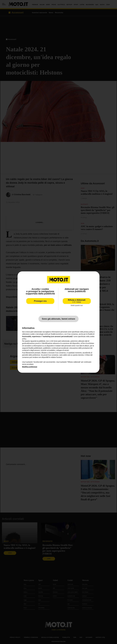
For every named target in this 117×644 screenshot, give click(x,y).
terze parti (57, 341)
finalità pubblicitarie (35, 348)
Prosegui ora (40, 301)
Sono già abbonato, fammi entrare (58, 319)
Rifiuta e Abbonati (77, 301)
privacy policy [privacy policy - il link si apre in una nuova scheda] (88, 332)
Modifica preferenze (30, 367)
